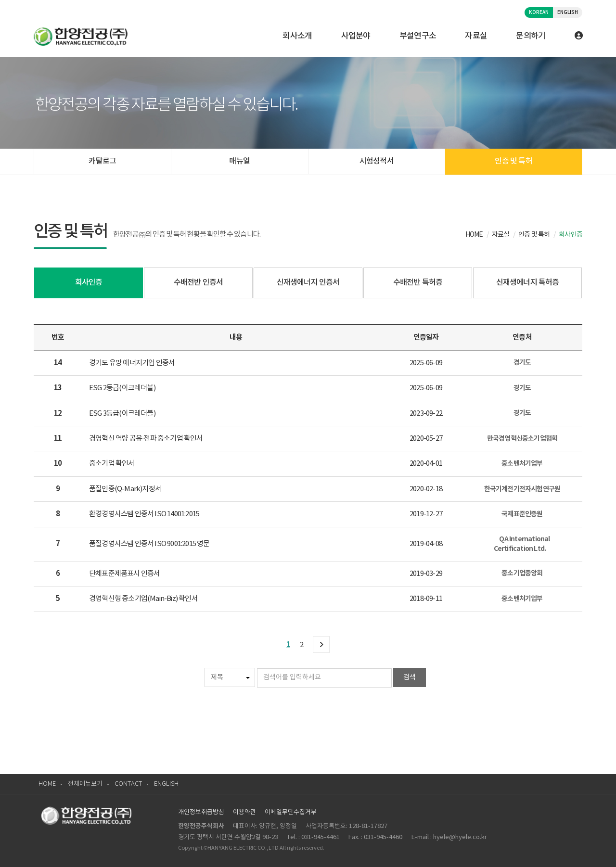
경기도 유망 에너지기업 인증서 (132, 363)
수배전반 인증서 (199, 282)
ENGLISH (568, 13)
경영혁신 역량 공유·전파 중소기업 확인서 (146, 439)
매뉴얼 (239, 161)
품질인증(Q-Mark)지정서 (125, 489)
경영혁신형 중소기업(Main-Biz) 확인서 (143, 599)
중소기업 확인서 (112, 464)
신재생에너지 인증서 (308, 282)
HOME (47, 784)
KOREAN (539, 13)
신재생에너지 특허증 (528, 282)
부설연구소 (418, 36)
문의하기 (531, 36)
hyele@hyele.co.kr (460, 837)
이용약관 (244, 812)
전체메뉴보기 (85, 784)
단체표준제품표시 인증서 (124, 574)
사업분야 (356, 36)
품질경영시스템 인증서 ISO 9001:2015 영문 (149, 544)
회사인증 (89, 282)
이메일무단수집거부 (291, 812)
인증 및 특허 (513, 161)
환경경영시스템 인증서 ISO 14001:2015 (144, 514)
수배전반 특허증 (418, 282)
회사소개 (297, 36)
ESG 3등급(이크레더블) (122, 414)
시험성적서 (377, 161)
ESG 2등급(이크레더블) (122, 388)
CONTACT (128, 784)
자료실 (476, 36)
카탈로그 (102, 161)
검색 (410, 677)
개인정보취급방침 (201, 812)
